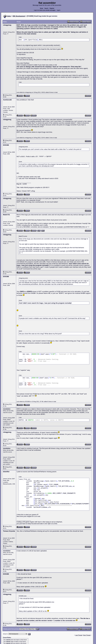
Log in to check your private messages (45, 10)
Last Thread (79, 635)
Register (52, 8)
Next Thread (87, 635)
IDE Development (19, 16)
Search (46, 8)
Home (42, 8)
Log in (59, 10)
